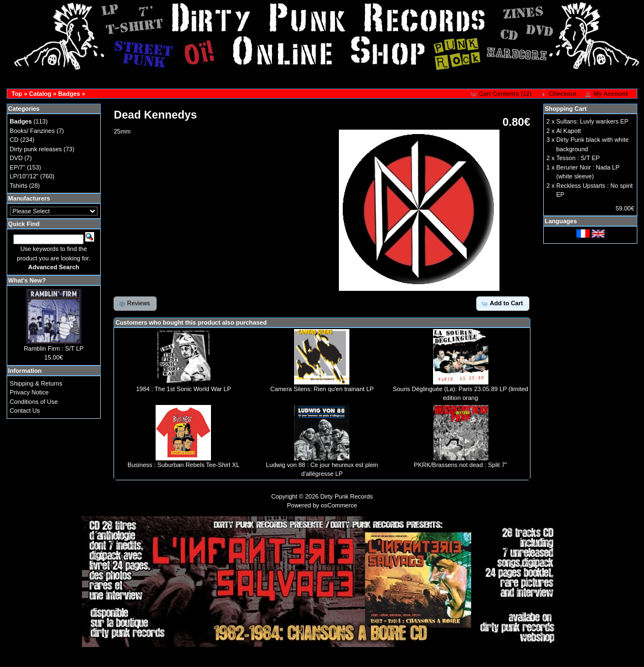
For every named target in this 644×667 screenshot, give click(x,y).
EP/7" (18, 167)
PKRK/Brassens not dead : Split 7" (460, 465)
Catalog (40, 94)
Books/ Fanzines (32, 131)
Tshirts (19, 186)
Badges (69, 94)
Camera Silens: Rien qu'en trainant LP (322, 389)
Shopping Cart (566, 109)
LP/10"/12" (24, 176)
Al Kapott (568, 131)
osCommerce (339, 505)
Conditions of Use (34, 402)
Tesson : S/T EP (578, 158)
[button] (502, 94)
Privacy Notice (29, 392)
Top (17, 94)
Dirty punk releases (36, 149)
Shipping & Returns (36, 383)
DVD (16, 158)
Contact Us (25, 411)
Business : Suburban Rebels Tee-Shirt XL (183, 465)
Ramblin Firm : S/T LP (54, 348)
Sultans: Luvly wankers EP (592, 121)
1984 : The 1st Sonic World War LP (184, 389)
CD (14, 140)
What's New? (27, 280)
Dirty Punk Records (347, 496)
